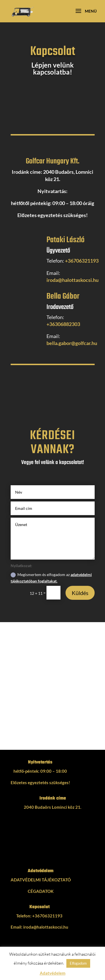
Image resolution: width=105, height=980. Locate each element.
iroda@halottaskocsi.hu (73, 280)
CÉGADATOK (41, 891)
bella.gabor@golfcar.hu (72, 343)
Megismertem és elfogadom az (51, 578)
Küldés (80, 593)
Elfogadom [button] (78, 963)
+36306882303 (63, 324)
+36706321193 (82, 261)
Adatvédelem (53, 973)
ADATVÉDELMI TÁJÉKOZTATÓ (41, 880)
